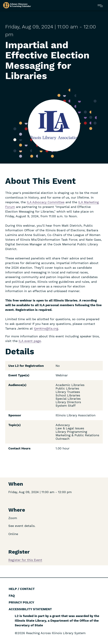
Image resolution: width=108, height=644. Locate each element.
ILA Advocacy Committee (46, 202)
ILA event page (30, 341)
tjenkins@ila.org (46, 328)
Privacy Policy (21, 602)
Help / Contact (22, 589)
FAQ (12, 596)
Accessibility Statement (30, 609)
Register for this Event (25, 560)
